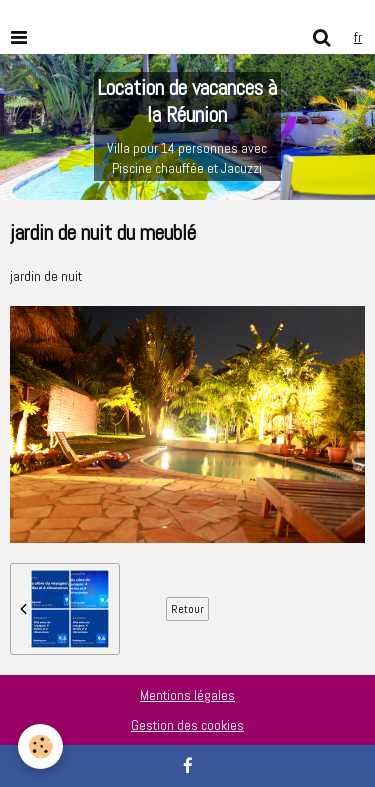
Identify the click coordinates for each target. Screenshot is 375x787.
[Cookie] (40, 746)
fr (358, 37)
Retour (187, 609)
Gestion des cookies (187, 725)
